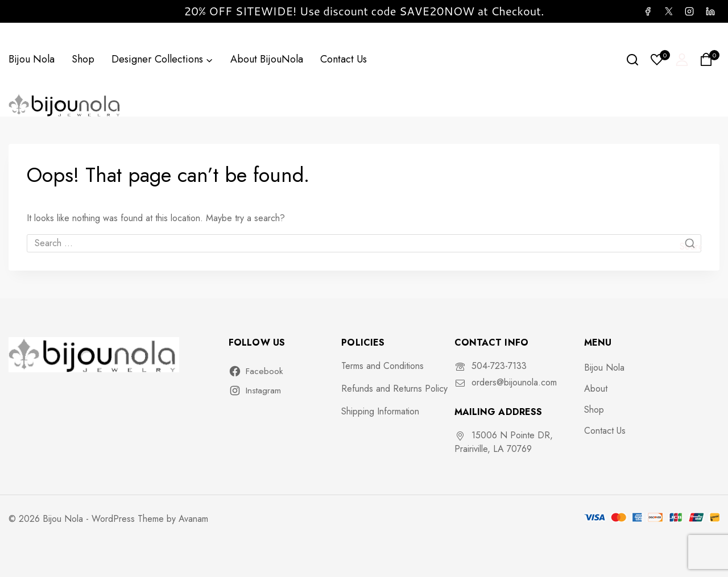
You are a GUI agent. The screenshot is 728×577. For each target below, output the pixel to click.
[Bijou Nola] (65, 105)
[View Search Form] (632, 60)
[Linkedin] (710, 11)
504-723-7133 (499, 366)
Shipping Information (380, 411)
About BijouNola (267, 59)
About (596, 389)
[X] (668, 11)
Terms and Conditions (382, 366)
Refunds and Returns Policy (394, 389)
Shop (83, 59)
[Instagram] (689, 11)
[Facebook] (648, 11)
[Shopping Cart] (710, 59)
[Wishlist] (657, 60)
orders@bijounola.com (514, 382)
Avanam (193, 519)
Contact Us (344, 59)
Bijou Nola (32, 59)
